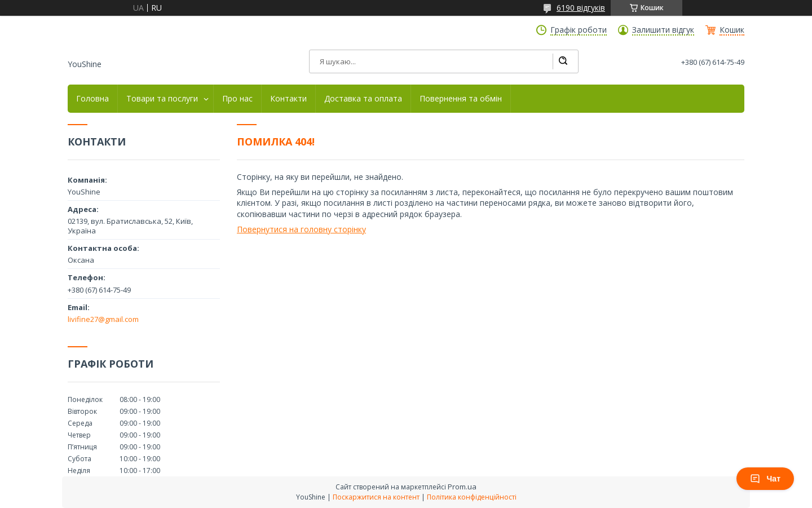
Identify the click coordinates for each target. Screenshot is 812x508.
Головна (92, 99)
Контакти (288, 99)
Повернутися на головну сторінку (301, 229)
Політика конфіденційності (472, 497)
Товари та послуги (162, 99)
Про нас (237, 99)
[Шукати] (563, 61)
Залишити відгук (663, 30)
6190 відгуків (581, 8)
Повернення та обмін (461, 99)
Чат (765, 479)
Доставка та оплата (363, 99)
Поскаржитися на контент (376, 497)
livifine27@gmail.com (103, 319)
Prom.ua (462, 487)
